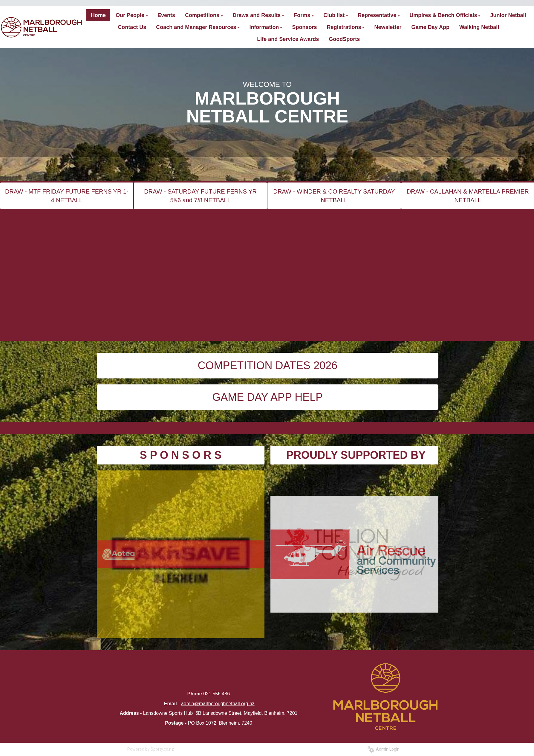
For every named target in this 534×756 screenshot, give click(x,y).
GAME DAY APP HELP (267, 397)
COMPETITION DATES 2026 (268, 365)
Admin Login (384, 749)
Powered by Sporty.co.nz (151, 749)
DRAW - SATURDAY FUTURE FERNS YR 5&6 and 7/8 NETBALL (200, 196)
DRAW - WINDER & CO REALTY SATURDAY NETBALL (334, 196)
